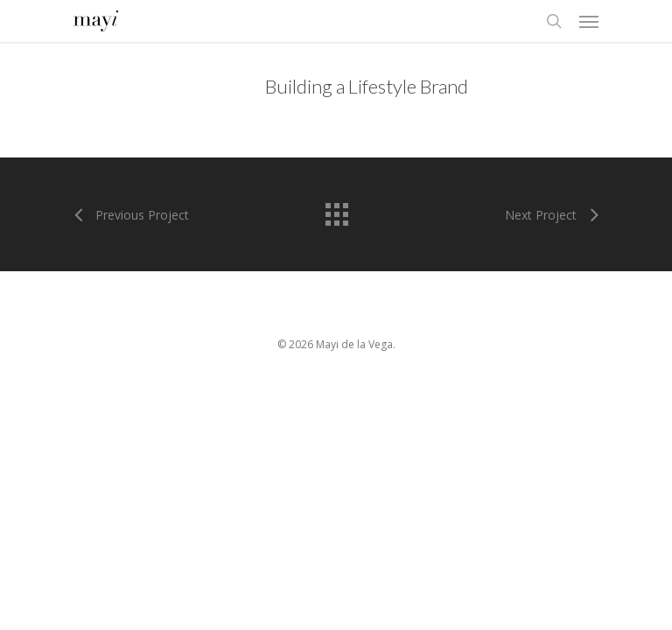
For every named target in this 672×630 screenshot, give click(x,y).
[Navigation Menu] (589, 21)
